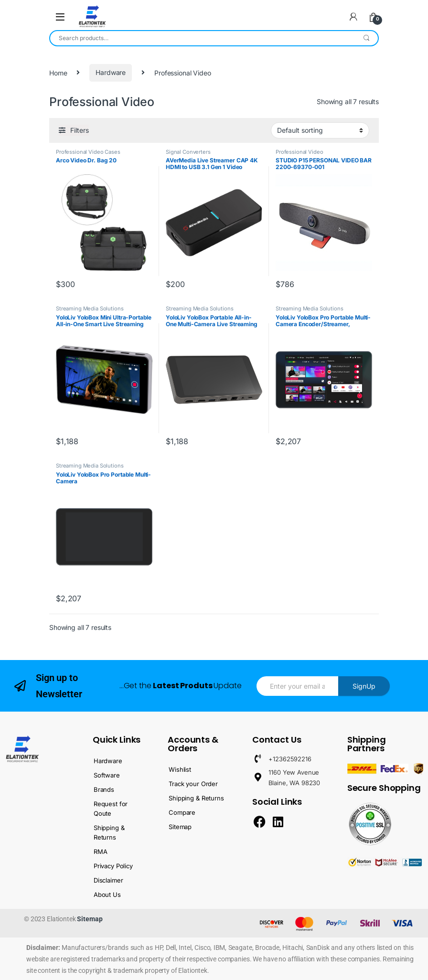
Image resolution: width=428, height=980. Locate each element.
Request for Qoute (111, 809)
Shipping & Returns (109, 832)
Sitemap (180, 827)
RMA (101, 852)
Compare (182, 812)
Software (107, 775)
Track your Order (193, 784)
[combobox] (203, 38)
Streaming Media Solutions (90, 309)
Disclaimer (108, 880)
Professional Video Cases (88, 152)
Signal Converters (188, 152)
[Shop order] (320, 130)
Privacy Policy (113, 866)
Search (367, 38)
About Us (107, 895)
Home (58, 72)
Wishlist (180, 769)
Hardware (111, 72)
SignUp (364, 686)
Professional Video (299, 152)
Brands (104, 789)
